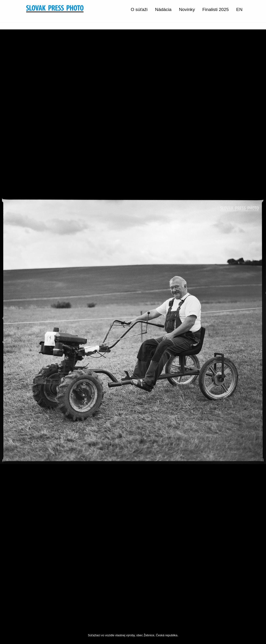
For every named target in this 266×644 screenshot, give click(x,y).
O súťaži (139, 9)
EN (239, 9)
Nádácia (163, 9)
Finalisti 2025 (215, 9)
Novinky (187, 9)
